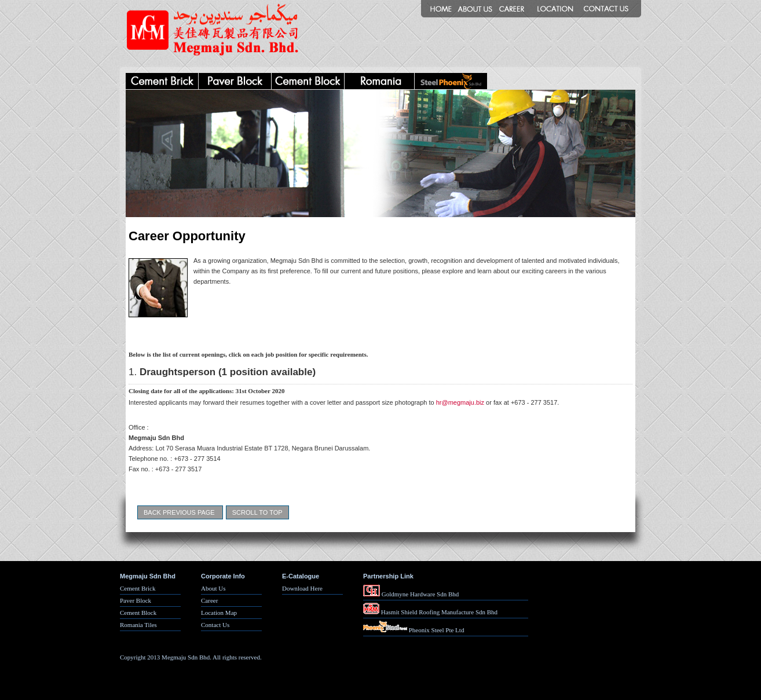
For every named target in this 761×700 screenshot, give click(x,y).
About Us (213, 588)
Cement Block (138, 613)
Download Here (302, 588)
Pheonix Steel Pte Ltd (414, 630)
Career (209, 600)
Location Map (219, 613)
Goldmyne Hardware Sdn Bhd (411, 594)
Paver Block (136, 600)
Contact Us (215, 625)
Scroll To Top (257, 512)
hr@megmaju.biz (460, 402)
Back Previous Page (179, 512)
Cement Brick (138, 588)
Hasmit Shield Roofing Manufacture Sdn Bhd (430, 612)
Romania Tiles (138, 625)
